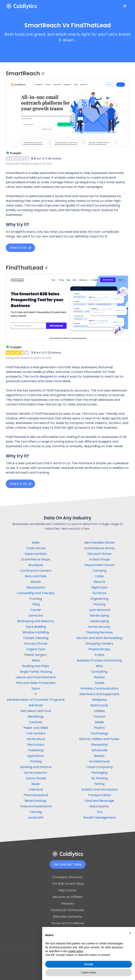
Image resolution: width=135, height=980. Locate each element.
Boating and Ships (36, 666)
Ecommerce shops (36, 559)
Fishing (99, 784)
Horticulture (36, 739)
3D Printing (99, 778)
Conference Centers (36, 571)
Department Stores (99, 565)
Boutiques (36, 565)
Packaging (99, 773)
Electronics (36, 745)
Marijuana (99, 700)
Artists (99, 655)
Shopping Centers (99, 644)
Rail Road (36, 705)
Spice (36, 688)
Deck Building (36, 627)
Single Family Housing (36, 672)
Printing (36, 761)
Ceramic (36, 722)
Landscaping (99, 621)
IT (36, 694)
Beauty (99, 756)
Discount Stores (99, 554)
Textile (99, 683)
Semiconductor (36, 773)
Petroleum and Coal (36, 711)
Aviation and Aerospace (99, 789)
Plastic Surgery (36, 655)
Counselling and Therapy (36, 593)
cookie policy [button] (75, 951)
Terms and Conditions (67, 923)
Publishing (36, 750)
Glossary (68, 903)
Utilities (99, 711)
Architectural (99, 761)
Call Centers (36, 733)
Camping (99, 571)
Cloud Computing (99, 767)
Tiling (36, 604)
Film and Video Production (36, 683)
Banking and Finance (36, 767)
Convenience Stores (99, 548)
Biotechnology (36, 801)
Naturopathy (99, 806)
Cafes (99, 576)
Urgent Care (36, 649)
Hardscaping (99, 615)
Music (36, 784)
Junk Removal (99, 610)
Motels (36, 582)
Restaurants (36, 587)
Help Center (67, 890)
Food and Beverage (99, 801)
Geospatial (99, 745)
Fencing (36, 812)
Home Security (99, 627)
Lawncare (36, 615)
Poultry (99, 728)
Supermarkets (36, 554)
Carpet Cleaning (36, 638)
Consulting (99, 672)
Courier (36, 610)
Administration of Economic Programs (36, 700)
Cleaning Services (99, 632)
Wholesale (99, 750)
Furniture (99, 593)
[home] (21, 6)
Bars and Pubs (36, 576)
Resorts (99, 582)
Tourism (99, 717)
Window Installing (36, 632)
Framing (36, 599)
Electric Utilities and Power (99, 739)
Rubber (99, 677)
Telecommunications (36, 806)
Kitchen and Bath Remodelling (99, 638)
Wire (99, 666)
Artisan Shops (99, 559)
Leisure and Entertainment (36, 677)
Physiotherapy (99, 649)
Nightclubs (99, 587)
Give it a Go (20, 248)
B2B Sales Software (67, 917)
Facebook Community (68, 910)
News (36, 660)
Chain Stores (36, 548)
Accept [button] (89, 964)
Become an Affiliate (67, 897)
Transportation (99, 795)
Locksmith (36, 818)
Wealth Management (99, 818)
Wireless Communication (99, 688)
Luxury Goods (36, 778)
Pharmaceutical (36, 795)
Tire (99, 812)
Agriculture (36, 756)
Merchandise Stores (99, 543)
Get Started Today (68, 864)
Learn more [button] (89, 972)
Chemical (36, 789)
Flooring (99, 604)
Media (99, 722)
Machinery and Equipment (99, 694)
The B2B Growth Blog (68, 884)
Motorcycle (99, 705)
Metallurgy (36, 717)
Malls (36, 543)
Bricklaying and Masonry (36, 621)
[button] (125, 6)
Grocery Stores (36, 644)
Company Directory (68, 877)
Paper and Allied (36, 728)
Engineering (99, 599)
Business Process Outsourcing (99, 660)
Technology (99, 733)
